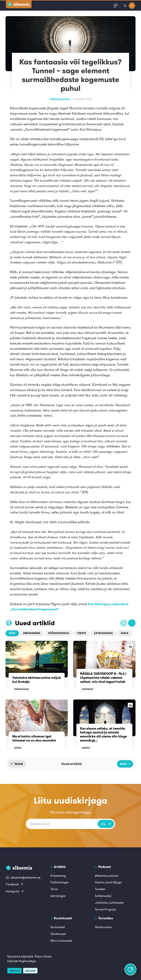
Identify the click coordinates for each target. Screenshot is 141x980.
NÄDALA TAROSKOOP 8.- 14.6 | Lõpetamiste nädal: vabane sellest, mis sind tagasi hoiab (104, 677)
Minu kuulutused (61, 941)
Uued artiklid (35, 623)
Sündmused (58, 934)
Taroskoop (88, 689)
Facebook (15, 884)
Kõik (12, 633)
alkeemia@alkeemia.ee (23, 877)
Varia (125, 633)
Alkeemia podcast (107, 876)
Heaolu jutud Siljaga (108, 882)
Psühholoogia (60, 99)
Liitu (106, 824)
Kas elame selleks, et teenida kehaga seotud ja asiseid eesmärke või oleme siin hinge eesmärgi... (103, 734)
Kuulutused (58, 927)
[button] (124, 623)
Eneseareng (32, 633)
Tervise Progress (105, 909)
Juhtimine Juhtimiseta (109, 903)
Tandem (100, 889)
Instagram (15, 891)
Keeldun (30, 971)
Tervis (82, 633)
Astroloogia (103, 633)
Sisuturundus (103, 927)
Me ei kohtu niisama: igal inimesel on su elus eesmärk (34, 738)
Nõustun (15, 971)
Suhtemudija (103, 896)
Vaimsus (86, 748)
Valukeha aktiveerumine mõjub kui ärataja (37, 680)
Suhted (18, 748)
